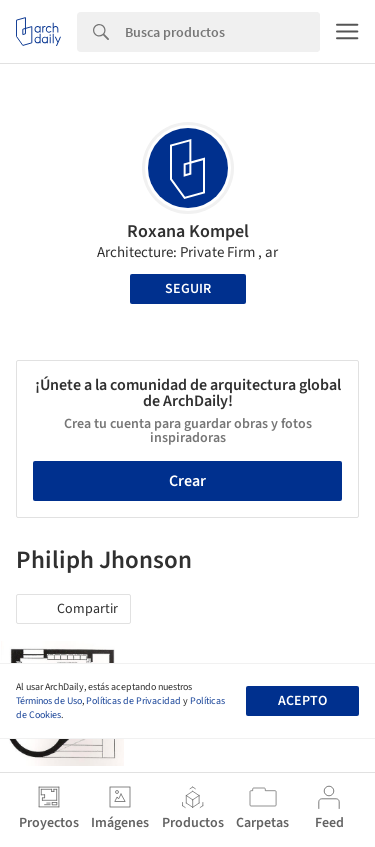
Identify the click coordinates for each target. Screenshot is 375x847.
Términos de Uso (49, 701)
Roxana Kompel (188, 231)
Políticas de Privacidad (133, 701)
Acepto (302, 701)
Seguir (188, 289)
